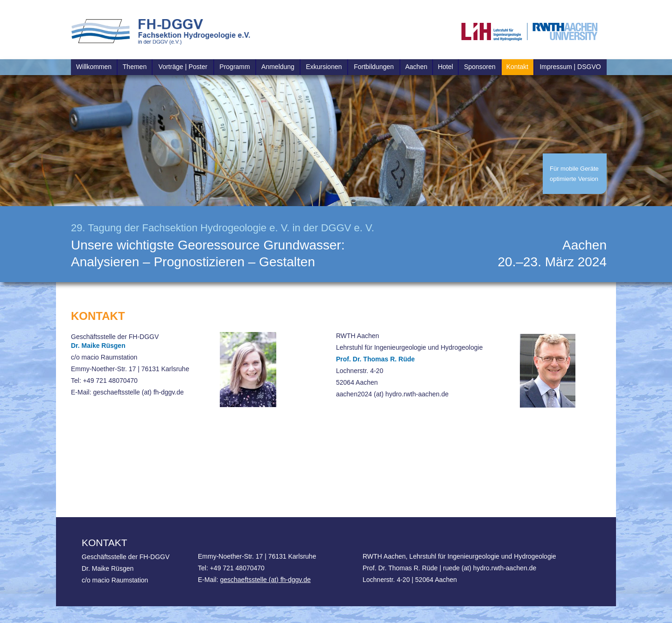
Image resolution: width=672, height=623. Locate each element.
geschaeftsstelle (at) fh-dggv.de (265, 580)
